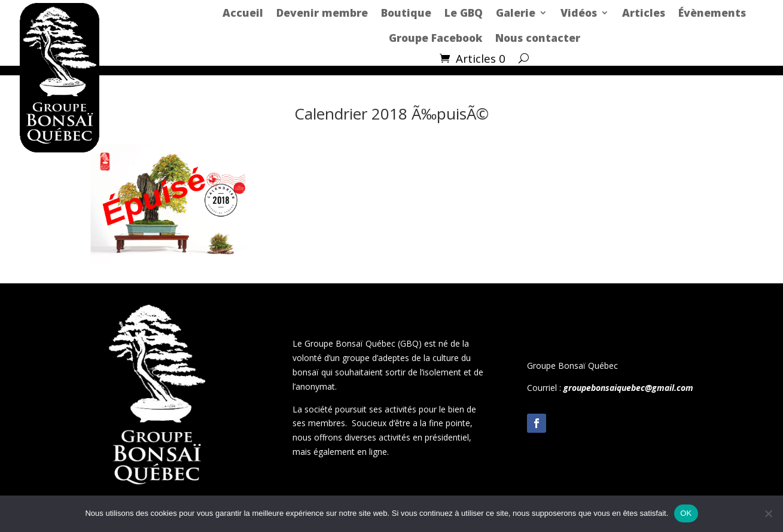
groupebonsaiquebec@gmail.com (628, 388)
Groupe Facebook (435, 38)
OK (686, 513)
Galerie (516, 13)
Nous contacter (538, 38)
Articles (644, 13)
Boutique (406, 13)
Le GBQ (464, 13)
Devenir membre (322, 13)
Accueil (243, 13)
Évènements (712, 13)
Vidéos (579, 13)
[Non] (768, 513)
